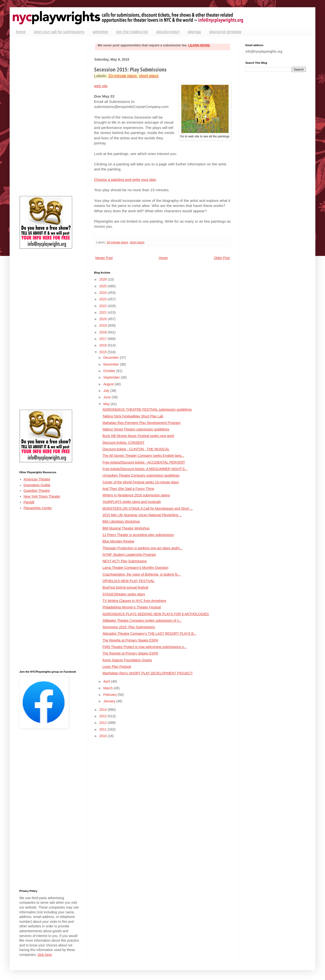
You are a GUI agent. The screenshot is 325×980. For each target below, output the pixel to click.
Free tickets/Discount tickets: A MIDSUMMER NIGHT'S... (145, 469)
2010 (104, 736)
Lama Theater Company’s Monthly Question (135, 568)
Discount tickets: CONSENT (123, 443)
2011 (104, 729)
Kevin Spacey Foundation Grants (127, 660)
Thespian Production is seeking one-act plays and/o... (142, 548)
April (107, 681)
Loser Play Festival (117, 667)
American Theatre (37, 479)
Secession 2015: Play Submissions (129, 627)
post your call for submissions (59, 32)
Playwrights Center (38, 508)
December (111, 358)
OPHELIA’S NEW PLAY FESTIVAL (129, 581)
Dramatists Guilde (37, 485)
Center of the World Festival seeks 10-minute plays (141, 482)
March (108, 688)
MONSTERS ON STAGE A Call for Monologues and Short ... (148, 508)
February (110, 695)
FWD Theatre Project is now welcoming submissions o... (145, 647)
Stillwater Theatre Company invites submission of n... (142, 620)
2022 (104, 306)
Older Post (222, 258)
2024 (104, 293)
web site (101, 86)
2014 (104, 710)
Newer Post (104, 258)
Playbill (29, 502)
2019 (104, 325)
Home (163, 258)
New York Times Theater (42, 496)
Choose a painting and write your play (125, 180)
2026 (104, 279)
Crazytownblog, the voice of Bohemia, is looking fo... (142, 574)
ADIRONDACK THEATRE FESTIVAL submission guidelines (147, 409)
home (21, 32)
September (112, 377)
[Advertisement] (49, 116)
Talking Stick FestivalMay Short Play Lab (133, 416)
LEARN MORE (199, 45)
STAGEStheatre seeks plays (124, 594)
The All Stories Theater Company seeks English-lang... (143, 456)
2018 (104, 332)
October (110, 371)
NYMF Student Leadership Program (129, 555)
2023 (104, 299)
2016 (104, 345)
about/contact (168, 32)
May (107, 404)
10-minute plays (122, 76)
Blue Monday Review (118, 541)
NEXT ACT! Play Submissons (125, 561)
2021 (104, 312)
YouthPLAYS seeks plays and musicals (132, 502)
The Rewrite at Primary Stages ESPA (130, 640)
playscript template (225, 32)
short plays (149, 76)
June (107, 397)
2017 (104, 339)
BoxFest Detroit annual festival (125, 587)
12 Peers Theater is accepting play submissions (138, 535)
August (109, 384)
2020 (104, 319)
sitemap (194, 32)
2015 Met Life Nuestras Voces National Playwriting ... (142, 515)
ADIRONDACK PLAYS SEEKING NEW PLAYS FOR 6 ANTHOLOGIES (156, 614)
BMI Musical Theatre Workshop (126, 528)
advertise (100, 32)
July (107, 391)
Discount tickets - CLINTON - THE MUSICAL (136, 449)
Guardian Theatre (37, 491)
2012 (104, 723)
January (110, 701)
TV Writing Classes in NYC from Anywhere (134, 601)
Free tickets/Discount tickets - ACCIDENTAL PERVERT (144, 462)
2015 (104, 352)
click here (44, 955)
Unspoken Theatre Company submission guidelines (141, 475)
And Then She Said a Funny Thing (128, 489)
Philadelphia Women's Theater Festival (132, 607)
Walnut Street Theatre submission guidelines (136, 429)
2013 (104, 716)
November (111, 364)
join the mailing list (132, 32)
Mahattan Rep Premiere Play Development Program (142, 423)
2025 (104, 286)
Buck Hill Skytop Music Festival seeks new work (138, 436)
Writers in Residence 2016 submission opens (136, 495)
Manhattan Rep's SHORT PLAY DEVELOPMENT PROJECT (148, 673)
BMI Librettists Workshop (121, 522)
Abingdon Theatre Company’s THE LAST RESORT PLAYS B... (149, 634)
